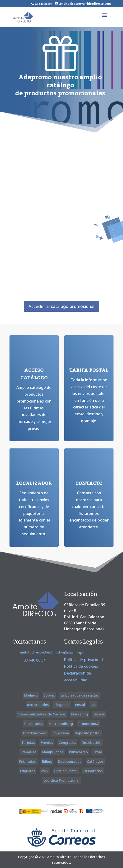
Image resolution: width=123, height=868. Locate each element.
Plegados (62, 705)
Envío (98, 752)
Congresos (67, 743)
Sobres (49, 695)
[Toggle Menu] (104, 15)
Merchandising (61, 724)
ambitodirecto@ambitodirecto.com (48, 652)
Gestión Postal (66, 771)
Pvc (93, 705)
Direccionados (70, 761)
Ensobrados (33, 724)
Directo (99, 714)
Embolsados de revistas (80, 695)
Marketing (80, 714)
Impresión (61, 733)
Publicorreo (78, 752)
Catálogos (95, 761)
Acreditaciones (35, 733)
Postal (80, 705)
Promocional (89, 724)
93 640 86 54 (43, 4)
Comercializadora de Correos (42, 714)
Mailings (31, 695)
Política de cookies (81, 666)
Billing (47, 761)
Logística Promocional (61, 780)
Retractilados (38, 705)
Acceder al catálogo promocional (61, 306)
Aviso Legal (74, 653)
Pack (45, 771)
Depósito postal (88, 733)
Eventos (47, 743)
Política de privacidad (83, 660)
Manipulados (53, 752)
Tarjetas (28, 743)
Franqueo (28, 752)
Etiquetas (28, 771)
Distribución (92, 743)
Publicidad (28, 761)
